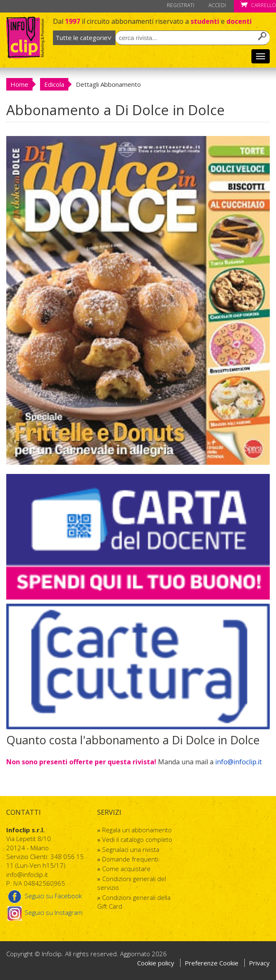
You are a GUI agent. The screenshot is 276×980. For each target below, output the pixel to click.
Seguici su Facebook (44, 896)
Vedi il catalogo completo (137, 839)
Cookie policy (156, 963)
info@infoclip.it (238, 762)
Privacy (259, 963)
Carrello (258, 5)
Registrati (181, 5)
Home (19, 84)
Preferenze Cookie (212, 963)
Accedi (217, 5)
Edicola (54, 84)
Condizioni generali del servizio (132, 883)
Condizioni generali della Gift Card (134, 902)
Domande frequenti (130, 859)
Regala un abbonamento (137, 830)
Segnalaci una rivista (131, 849)
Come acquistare (126, 869)
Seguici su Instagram (44, 912)
